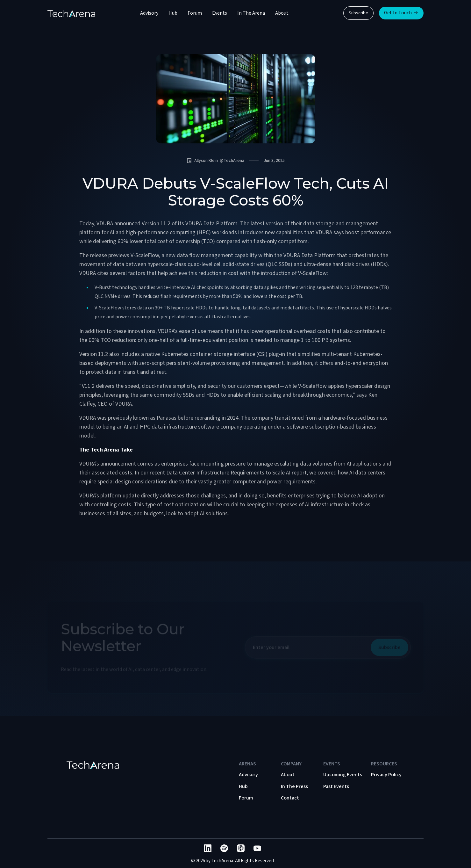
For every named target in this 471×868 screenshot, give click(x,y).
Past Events (336, 786)
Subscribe (358, 13)
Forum (195, 13)
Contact (290, 798)
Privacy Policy (386, 775)
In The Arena (251, 13)
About (282, 13)
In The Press (294, 786)
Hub (173, 13)
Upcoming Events (343, 775)
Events (220, 13)
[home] (71, 13)
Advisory (149, 13)
